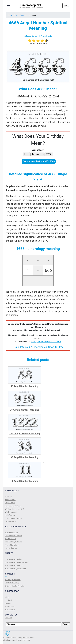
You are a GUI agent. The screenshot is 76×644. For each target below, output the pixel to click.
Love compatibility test (14, 518)
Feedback (9, 600)
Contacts (8, 618)
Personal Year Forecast (14, 536)
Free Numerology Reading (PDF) (17, 562)
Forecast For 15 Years (13, 506)
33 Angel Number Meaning (24, 457)
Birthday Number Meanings (15, 586)
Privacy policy (10, 606)
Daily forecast (10, 515)
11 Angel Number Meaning (24, 481)
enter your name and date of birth (46, 342)
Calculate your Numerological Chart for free (39, 347)
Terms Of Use (10, 610)
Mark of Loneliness (12, 545)
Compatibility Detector (13, 542)
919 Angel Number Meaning (24, 410)
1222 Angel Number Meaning (24, 434)
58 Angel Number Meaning (24, 386)
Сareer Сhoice (10, 521)
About (7, 597)
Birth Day (8, 497)
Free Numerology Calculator (15, 569)
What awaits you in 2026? (15, 509)
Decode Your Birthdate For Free (39, 161)
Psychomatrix (10, 503)
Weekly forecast (11, 512)
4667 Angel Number (46, 36)
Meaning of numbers (13, 580)
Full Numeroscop (11, 533)
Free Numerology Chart (14, 559)
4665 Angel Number (30, 36)
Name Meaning (11, 500)
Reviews (8, 603)
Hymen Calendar (11, 548)
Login (67, 5)
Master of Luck (11, 539)
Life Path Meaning (12, 583)
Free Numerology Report (14, 565)
